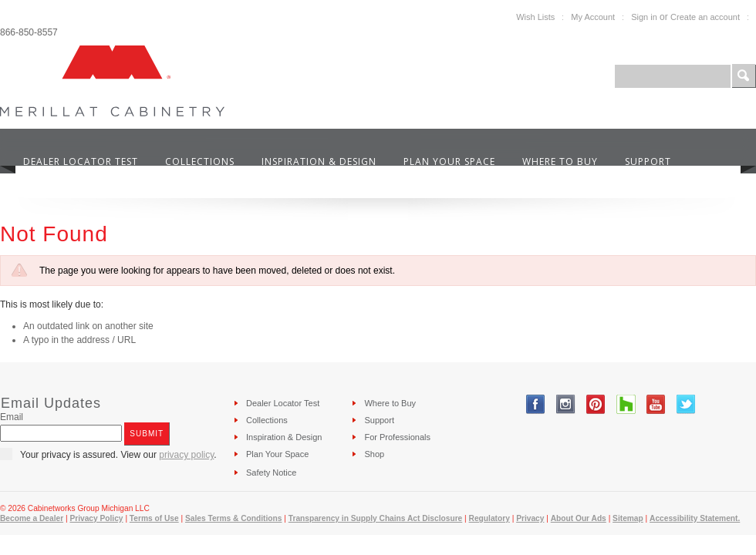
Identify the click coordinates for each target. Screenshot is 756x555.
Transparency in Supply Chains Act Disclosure (376, 518)
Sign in (644, 17)
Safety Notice (271, 473)
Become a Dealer (32, 518)
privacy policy (186, 455)
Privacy (530, 518)
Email (12, 417)
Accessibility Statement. (695, 518)
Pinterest (596, 404)
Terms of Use (154, 518)
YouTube (656, 404)
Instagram (566, 404)
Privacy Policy (96, 518)
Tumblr (626, 404)
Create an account (705, 17)
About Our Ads (579, 518)
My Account (593, 17)
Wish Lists (535, 17)
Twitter (686, 404)
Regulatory (489, 518)
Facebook (536, 404)
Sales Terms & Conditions (233, 518)
